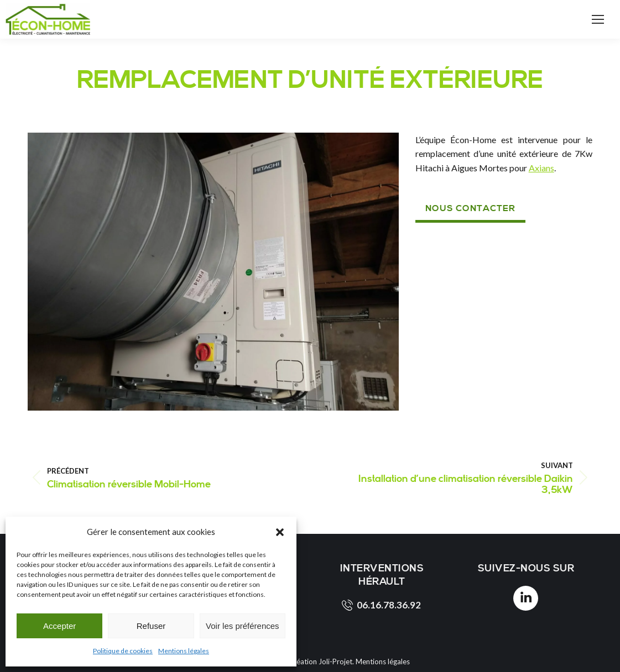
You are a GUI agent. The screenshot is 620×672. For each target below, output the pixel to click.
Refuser (151, 626)
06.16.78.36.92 (381, 605)
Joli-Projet (335, 662)
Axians (541, 168)
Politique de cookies (123, 651)
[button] (280, 532)
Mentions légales (184, 651)
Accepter (59, 626)
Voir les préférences (243, 626)
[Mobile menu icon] (598, 19)
